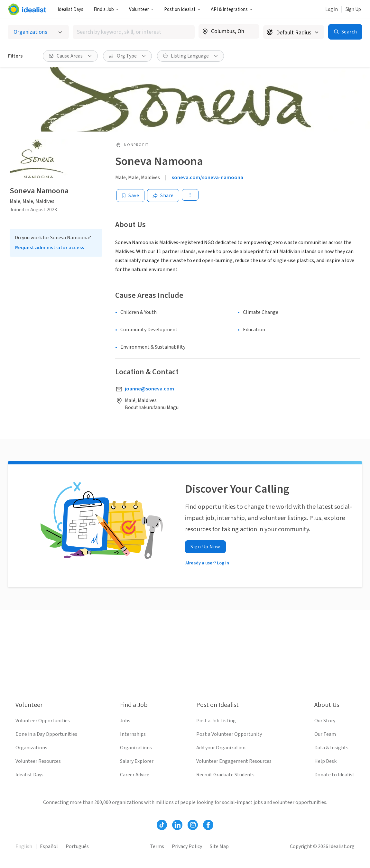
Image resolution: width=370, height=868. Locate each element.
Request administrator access (50, 248)
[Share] (163, 196)
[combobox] (134, 32)
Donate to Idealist (334, 775)
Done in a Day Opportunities (46, 734)
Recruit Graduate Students (225, 775)
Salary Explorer (137, 761)
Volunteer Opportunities (43, 721)
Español (49, 846)
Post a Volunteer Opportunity (229, 734)
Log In (332, 9)
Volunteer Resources (38, 761)
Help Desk (325, 761)
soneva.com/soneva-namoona (208, 178)
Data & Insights (331, 748)
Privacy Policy (187, 846)
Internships (133, 734)
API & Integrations (232, 9)
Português (77, 846)
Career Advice (135, 775)
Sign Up (353, 9)
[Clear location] (250, 32)
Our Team (325, 734)
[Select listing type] (38, 32)
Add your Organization (221, 748)
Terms (157, 846)
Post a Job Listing (216, 721)
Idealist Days (70, 9)
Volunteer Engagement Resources (234, 761)
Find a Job (106, 9)
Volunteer (141, 9)
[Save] (130, 196)
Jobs (125, 721)
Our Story (325, 721)
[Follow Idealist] (162, 825)
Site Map (219, 846)
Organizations (31, 748)
